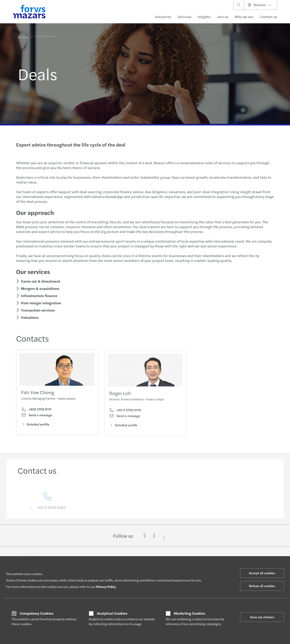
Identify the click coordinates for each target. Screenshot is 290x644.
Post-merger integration (41, 303)
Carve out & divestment (40, 281)
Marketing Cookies (189, 613)
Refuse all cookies (262, 586)
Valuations (29, 317)
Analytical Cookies (112, 613)
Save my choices (262, 617)
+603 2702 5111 (36, 410)
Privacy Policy (106, 587)
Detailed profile (35, 425)
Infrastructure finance (39, 296)
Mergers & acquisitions (40, 288)
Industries (163, 17)
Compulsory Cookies (36, 613)
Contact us (268, 17)
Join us (223, 17)
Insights (204, 17)
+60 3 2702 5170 (125, 416)
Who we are (244, 17)
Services (184, 17)
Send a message (37, 416)
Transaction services (37, 310)
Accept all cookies (262, 573)
